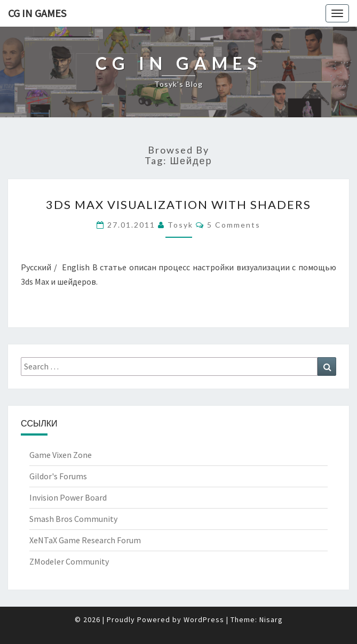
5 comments (234, 225)
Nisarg (271, 619)
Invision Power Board (68, 497)
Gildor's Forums (58, 476)
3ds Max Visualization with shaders (178, 204)
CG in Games (37, 13)
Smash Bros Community (73, 519)
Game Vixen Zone (61, 455)
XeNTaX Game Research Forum (85, 540)
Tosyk (180, 225)
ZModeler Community (69, 561)
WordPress (204, 619)
